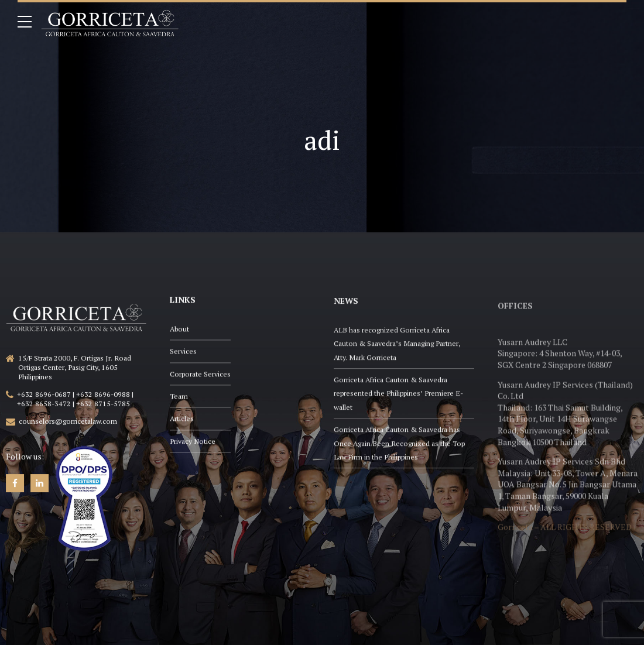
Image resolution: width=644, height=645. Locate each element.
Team (179, 397)
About (179, 330)
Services (183, 352)
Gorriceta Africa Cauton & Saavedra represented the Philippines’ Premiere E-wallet (398, 397)
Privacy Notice (193, 442)
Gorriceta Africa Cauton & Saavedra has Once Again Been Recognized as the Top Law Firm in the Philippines (399, 447)
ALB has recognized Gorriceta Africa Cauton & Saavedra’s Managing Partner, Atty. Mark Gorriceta (397, 348)
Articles (182, 419)
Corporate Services (200, 375)
